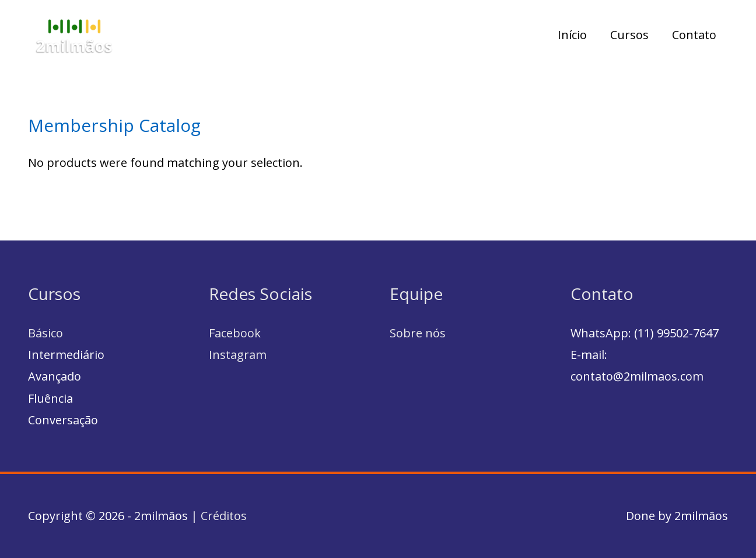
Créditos (224, 516)
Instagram (238, 355)
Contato (694, 35)
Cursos (629, 35)
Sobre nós (418, 333)
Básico (45, 333)
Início (572, 35)
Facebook (235, 333)
